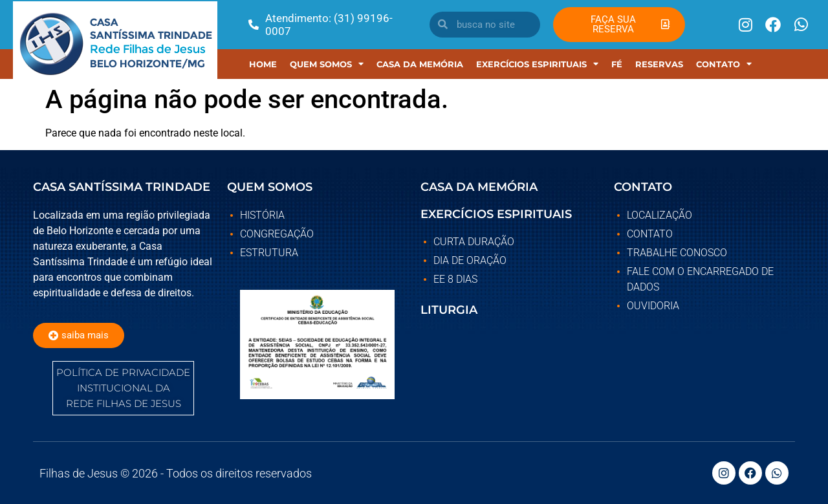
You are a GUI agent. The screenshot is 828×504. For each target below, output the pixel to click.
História (262, 215)
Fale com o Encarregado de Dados (700, 279)
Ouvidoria (653, 306)
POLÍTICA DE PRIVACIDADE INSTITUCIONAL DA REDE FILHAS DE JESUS (123, 388)
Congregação (277, 234)
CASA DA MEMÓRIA (479, 187)
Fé (617, 64)
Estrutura (269, 253)
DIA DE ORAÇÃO (470, 260)
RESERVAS (659, 64)
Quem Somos (327, 64)
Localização (659, 215)
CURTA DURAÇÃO (474, 242)
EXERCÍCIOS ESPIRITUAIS (537, 64)
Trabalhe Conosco (677, 253)
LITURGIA (449, 310)
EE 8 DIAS (455, 279)
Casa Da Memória (420, 64)
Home (263, 64)
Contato (724, 64)
